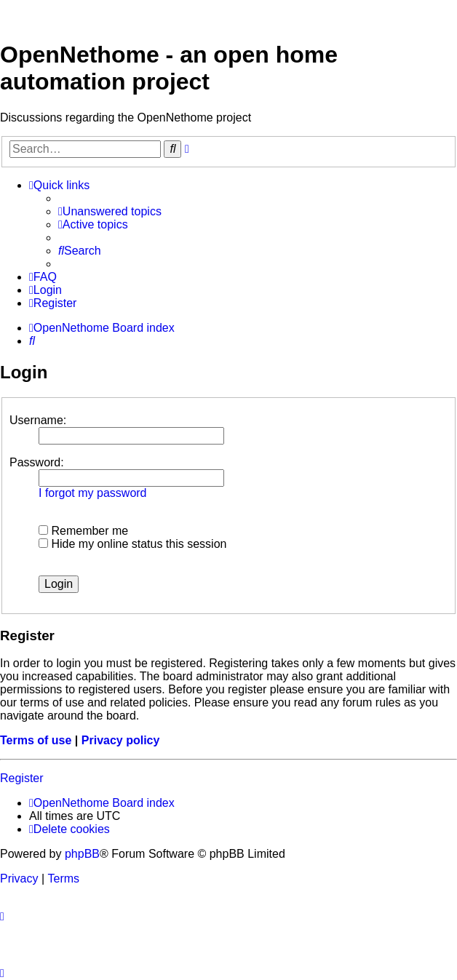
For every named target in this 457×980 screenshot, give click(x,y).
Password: (37, 462)
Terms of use (36, 740)
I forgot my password (93, 493)
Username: (38, 420)
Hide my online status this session (132, 544)
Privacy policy (121, 740)
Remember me (83, 531)
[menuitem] (110, 212)
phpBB (82, 854)
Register (22, 778)
